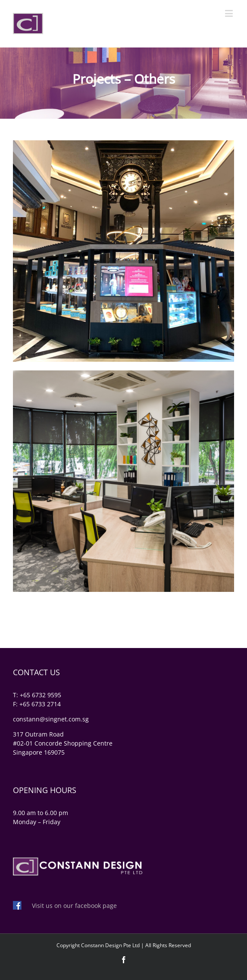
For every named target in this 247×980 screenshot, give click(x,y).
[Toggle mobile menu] (230, 13)
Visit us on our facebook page (74, 906)
